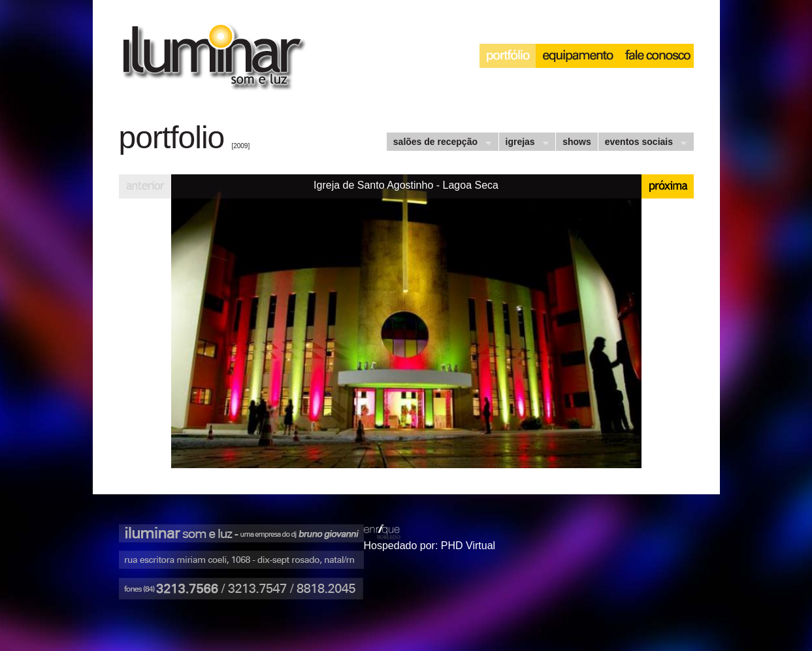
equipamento (577, 56)
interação (657, 56)
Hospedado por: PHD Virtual (430, 546)
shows (577, 142)
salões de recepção (439, 143)
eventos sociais (642, 143)
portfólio (508, 56)
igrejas (524, 143)
